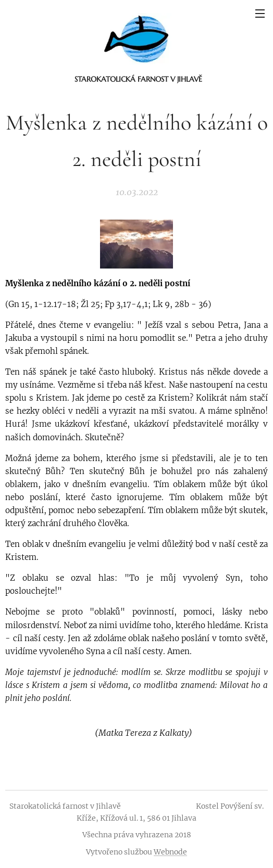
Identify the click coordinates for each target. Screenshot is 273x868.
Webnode (170, 852)
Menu (260, 14)
